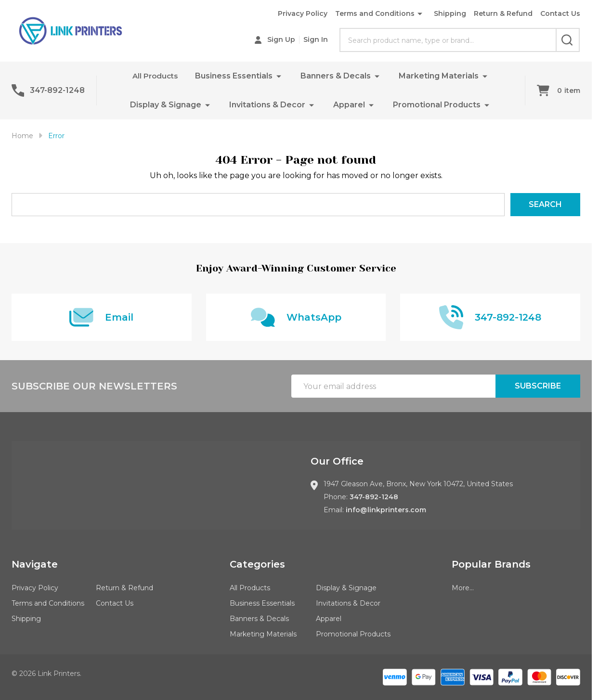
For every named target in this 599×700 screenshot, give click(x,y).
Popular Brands (491, 564)
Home (22, 136)
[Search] (568, 40)
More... (463, 588)
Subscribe (538, 386)
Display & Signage (166, 105)
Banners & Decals (337, 76)
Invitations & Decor (267, 105)
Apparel (349, 105)
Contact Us (560, 13)
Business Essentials (235, 76)
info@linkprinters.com (386, 510)
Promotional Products (437, 105)
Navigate (35, 564)
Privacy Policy (303, 13)
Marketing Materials (440, 76)
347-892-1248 (374, 497)
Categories (257, 564)
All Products (155, 76)
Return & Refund (503, 13)
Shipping (450, 13)
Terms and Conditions (375, 13)
